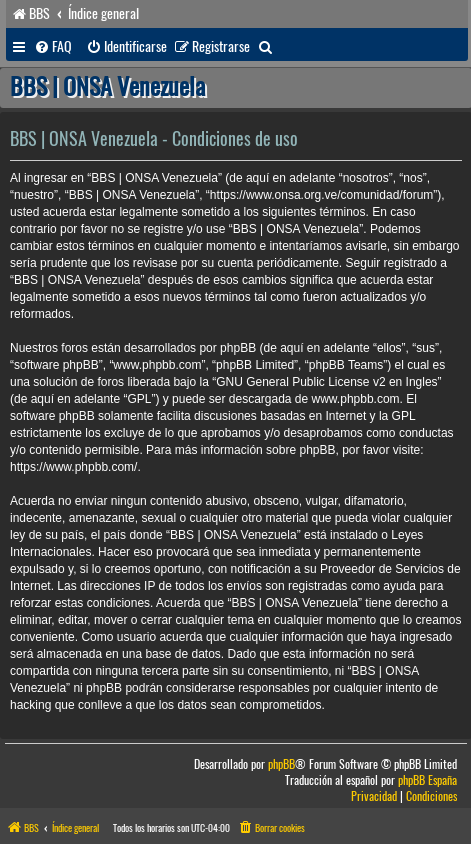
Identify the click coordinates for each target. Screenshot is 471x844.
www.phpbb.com (356, 399)
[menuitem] (53, 47)
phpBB (281, 764)
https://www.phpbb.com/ (73, 467)
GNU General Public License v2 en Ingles (326, 382)
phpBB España (427, 780)
